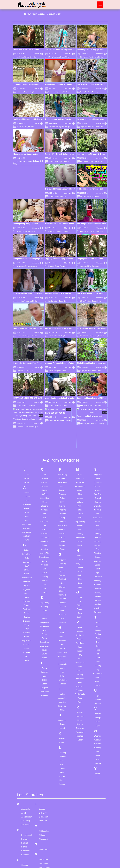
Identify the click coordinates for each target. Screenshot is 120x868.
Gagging (62, 424)
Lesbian (62, 641)
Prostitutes (80, 555)
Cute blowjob (26, 753)
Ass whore (25, 689)
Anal (18, 57)
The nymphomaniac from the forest (92, 224)
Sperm (98, 429)
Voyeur (98, 590)
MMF (80, 382)
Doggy (45, 502)
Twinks (98, 546)
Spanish (98, 421)
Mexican (80, 362)
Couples (34, 266)
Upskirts (98, 568)
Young (98, 638)
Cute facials (26, 757)
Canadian (86, 267)
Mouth (80, 406)
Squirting (98, 445)
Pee (80, 523)
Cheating (44, 370)
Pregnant (80, 551)
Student (98, 461)
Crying (45, 425)
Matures (80, 355)
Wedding (98, 612)
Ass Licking (27, 396)
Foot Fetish (62, 390)
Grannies (62, 471)
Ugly (98, 560)
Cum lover (25, 745)
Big (57, 162)
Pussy (80, 566)
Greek (62, 475)
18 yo (50, 57)
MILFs (80, 370)
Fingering (62, 374)
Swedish (98, 473)
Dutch (44, 522)
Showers (98, 374)
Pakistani (80, 500)
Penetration (80, 527)
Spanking (98, 425)
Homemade (62, 529)
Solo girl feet (44, 746)
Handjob (62, 501)
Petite (80, 531)
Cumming (44, 441)
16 (50, 14)
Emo (45, 540)
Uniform (98, 564)
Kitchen (62, 603)
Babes (19, 127)
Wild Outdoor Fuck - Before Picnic (60, 224)
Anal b (24, 677)
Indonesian (62, 562)
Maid (80, 339)
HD (94, 231)
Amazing (95, 92)
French (62, 402)
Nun (80, 444)
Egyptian (45, 536)
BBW (61, 196)
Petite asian (44, 724)
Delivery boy (26, 767)
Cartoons (97, 196)
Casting (45, 355)
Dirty (33, 231)
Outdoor (80, 481)
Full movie (25, 793)
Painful (80, 496)
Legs (62, 637)
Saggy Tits (98, 339)
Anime (27, 373)
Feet (62, 351)
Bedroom (27, 446)
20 (59, 14)
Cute (44, 453)
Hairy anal (25, 822)
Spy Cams (98, 441)
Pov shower (44, 728)
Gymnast (62, 487)
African (27, 357)
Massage (80, 343)
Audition (27, 400)
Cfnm (45, 366)
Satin (98, 343)
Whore (98, 620)
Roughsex (80, 600)
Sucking (98, 465)
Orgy (80, 477)
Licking (62, 645)
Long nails (43, 685)
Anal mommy (26, 681)
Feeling (62, 266)
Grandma (62, 463)
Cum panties (26, 749)
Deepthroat (44, 487)
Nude (80, 436)
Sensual (98, 355)
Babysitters (27, 418)
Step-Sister (98, 382)
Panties (80, 504)
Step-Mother (80, 402)
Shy (98, 378)
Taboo (98, 487)
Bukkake (27, 517)
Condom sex (44, 406)
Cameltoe (44, 343)
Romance (80, 592)
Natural (80, 424)
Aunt (27, 404)
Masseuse (80, 347)
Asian (19, 266)
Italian (62, 574)
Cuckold (44, 429)
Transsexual (98, 538)
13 (43, 14)
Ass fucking (27, 389)
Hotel (62, 540)
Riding (80, 585)
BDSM (27, 434)
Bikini (27, 462)
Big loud (24, 707)
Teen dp (42, 772)
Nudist (80, 440)
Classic (45, 378)
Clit (44, 382)
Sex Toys (98, 359)
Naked (80, 420)
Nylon (80, 451)
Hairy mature (26, 834)
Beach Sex (84, 162)
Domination (45, 510)
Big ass (95, 57)
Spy (98, 437)
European (44, 552)
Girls (62, 447)
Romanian (80, 596)
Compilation (58, 92)
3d (86, 255)
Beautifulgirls (27, 442)
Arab (27, 377)
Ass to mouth (53, 127)
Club (45, 390)
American (20, 92)
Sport (98, 433)
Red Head (80, 581)
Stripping (98, 457)
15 (48, 14)
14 (45, 14)
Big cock (31, 127)
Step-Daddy (44, 467)
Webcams (98, 608)
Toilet (98, 522)
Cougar (44, 410)
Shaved (98, 362)
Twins (98, 550)
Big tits (101, 57)
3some (27, 343)
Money (80, 390)
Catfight (44, 359)
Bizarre (27, 470)
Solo (98, 414)
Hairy (62, 497)
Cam (44, 339)
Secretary (98, 351)
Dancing (44, 471)
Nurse (80, 447)
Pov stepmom (44, 732)
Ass (23, 266)
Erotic (45, 544)
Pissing (80, 539)
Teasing (98, 499)
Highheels (99, 231)
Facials (62, 343)
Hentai (62, 513)
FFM (62, 366)
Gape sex (25, 804)
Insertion (62, 566)
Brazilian (27, 497)
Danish (44, 475)
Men (80, 359)
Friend (62, 406)
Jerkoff (62, 592)
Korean (62, 607)
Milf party (43, 700)
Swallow (98, 469)
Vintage (98, 582)
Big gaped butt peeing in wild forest (60, 189)
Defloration (44, 491)
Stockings (98, 449)
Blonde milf (26, 715)
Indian (62, 559)
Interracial (62, 570)
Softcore (98, 410)
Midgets (80, 366)
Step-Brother (27, 505)
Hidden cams (26, 842)
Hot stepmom (27, 850)
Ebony (44, 532)
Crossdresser (44, 421)
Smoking (98, 406)
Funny (62, 414)
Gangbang (62, 428)
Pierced (80, 535)
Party (80, 519)
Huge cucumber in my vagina (26, 154)
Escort (44, 548)
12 (41, 14)
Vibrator (98, 578)
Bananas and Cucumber (25, 162)
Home (62, 525)
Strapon (98, 453)
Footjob (62, 394)
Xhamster (38, 54)
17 (52, 14)
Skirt (98, 390)
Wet (98, 616)
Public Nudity (80, 559)
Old (80, 466)
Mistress (80, 378)
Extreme (45, 560)
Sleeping (98, 398)
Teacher (98, 495)
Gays (62, 436)
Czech (44, 457)
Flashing (66, 92)
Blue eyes (25, 719)
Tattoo (98, 491)
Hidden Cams (62, 517)
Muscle (80, 410)
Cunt (44, 449)
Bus (27, 521)
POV (80, 547)
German (62, 440)
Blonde (67, 162)
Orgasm (80, 474)
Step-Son (98, 417)
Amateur (56, 57)
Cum (44, 433)
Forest (89, 231)
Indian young (26, 860)
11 (39, 14)
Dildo (44, 495)
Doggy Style (65, 57)
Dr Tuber (38, 161)
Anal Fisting (25, 57)
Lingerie (62, 648)
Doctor (44, 499)
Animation (91, 255)
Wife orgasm (44, 798)
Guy (62, 483)
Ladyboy (62, 621)
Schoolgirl (98, 347)
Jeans (62, 589)
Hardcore (62, 505)
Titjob (98, 514)
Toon (98, 526)
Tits (98, 518)
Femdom (62, 359)
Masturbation (80, 351)
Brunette (33, 57)
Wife (98, 624)
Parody (80, 515)
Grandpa (62, 467)
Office (80, 462)
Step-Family (62, 347)
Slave (98, 394)
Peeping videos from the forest (90, 236)
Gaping (62, 432)
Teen (98, 502)
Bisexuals (27, 466)
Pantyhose (80, 507)
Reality (80, 577)
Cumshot (44, 445)
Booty (27, 489)
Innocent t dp (26, 864)
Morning (80, 398)
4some (27, 347)
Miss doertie (44, 704)
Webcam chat (44, 791)
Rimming (80, 589)
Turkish (98, 542)
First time (62, 378)
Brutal (89, 279)
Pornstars (80, 543)
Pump (80, 562)
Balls (27, 422)
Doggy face (26, 775)
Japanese (62, 585)
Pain (80, 492)
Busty (15, 164)
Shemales (98, 370)
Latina (62, 633)
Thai (98, 506)
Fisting (62, 382)
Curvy (91, 162)
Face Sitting (62, 339)
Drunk (44, 518)
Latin (62, 629)
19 (56, 14)
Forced (62, 398)
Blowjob (68, 127)
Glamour (62, 451)
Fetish (62, 362)
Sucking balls (44, 762)
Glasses (62, 455)
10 (36, 14)
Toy (98, 534)
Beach (51, 92)
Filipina (62, 370)
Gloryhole (62, 459)
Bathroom (27, 426)
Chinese (44, 374)
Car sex (44, 347)
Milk (80, 374)
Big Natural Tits (86, 57)
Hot (62, 536)
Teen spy (43, 776)
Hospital (62, 532)
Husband (62, 548)
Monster (80, 394)
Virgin (98, 586)
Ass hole (27, 392)
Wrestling (98, 628)
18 (54, 14)
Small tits (98, 402)
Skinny (98, 386)
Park (80, 511)
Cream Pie (45, 417)
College (45, 398)
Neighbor (80, 428)
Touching (98, 530)
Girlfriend (62, 444)
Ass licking (26, 685)
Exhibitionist (98, 162)
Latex (62, 625)
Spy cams (43, 758)
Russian (80, 604)
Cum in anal (26, 741)
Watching (98, 600)
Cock (44, 394)
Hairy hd (25, 830)
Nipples (80, 432)
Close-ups (95, 243)
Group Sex (62, 479)
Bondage (27, 485)
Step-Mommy (80, 386)
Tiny (98, 510)
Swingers (98, 476)
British (36, 279)
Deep (45, 483)
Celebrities (94, 267)
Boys (68, 279)
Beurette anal (27, 700)
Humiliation (62, 544)
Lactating (62, 617)
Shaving (98, 366)
